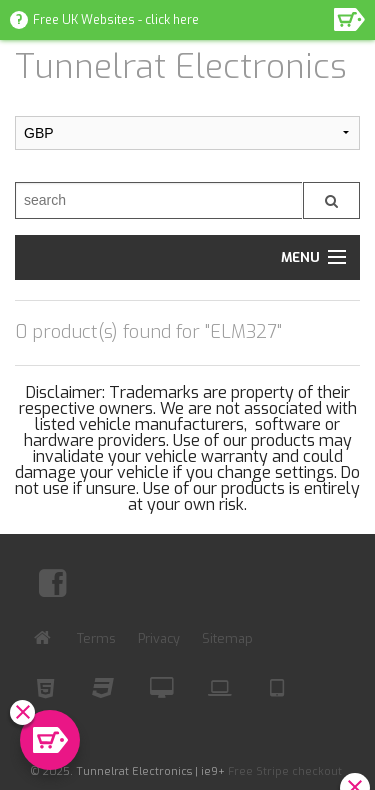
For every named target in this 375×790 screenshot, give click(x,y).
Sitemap (227, 638)
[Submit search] (332, 200)
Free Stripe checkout (285, 771)
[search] (158, 200)
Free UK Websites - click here (116, 20)
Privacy (159, 638)
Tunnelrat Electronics (181, 66)
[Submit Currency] (187, 133)
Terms (96, 638)
